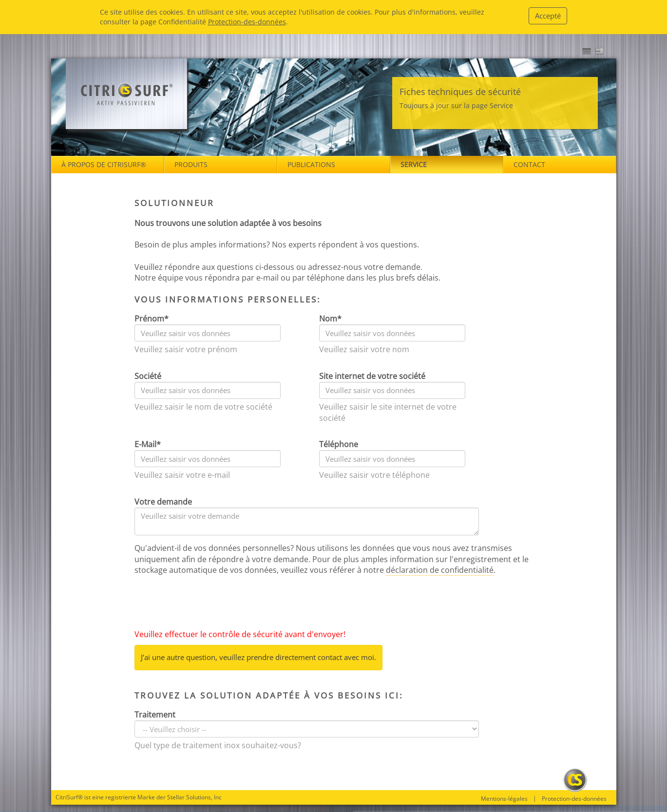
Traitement (155, 715)
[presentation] (209, 604)
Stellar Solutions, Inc (194, 797)
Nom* (330, 319)
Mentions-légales (504, 799)
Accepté (548, 16)
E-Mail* (148, 444)
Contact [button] (529, 164)
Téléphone (339, 444)
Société (148, 376)
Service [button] (414, 164)
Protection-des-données (247, 22)
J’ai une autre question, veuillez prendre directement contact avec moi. (258, 657)
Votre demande (163, 502)
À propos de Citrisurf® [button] (104, 164)
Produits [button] (191, 164)
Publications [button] (311, 164)
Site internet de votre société (372, 376)
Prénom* (152, 319)
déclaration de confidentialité (440, 570)
